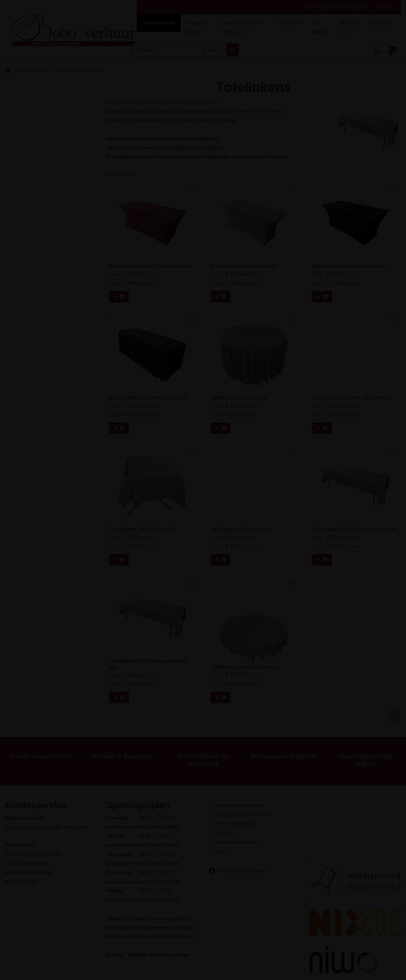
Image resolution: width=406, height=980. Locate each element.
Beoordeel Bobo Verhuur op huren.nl (355, 826)
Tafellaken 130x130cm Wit (142, 529)
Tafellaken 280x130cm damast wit (148, 664)
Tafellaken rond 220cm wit (245, 667)
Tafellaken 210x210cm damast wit (355, 529)
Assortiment (32, 70)
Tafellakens (89, 70)
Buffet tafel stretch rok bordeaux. (151, 266)
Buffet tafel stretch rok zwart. (349, 266)
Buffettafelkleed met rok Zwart (148, 398)
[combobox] (168, 52)
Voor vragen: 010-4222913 (333, 7)
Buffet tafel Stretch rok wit (244, 266)
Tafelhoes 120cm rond (239, 398)
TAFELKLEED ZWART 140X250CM (352, 398)
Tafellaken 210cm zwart (241, 529)
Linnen (61, 70)
